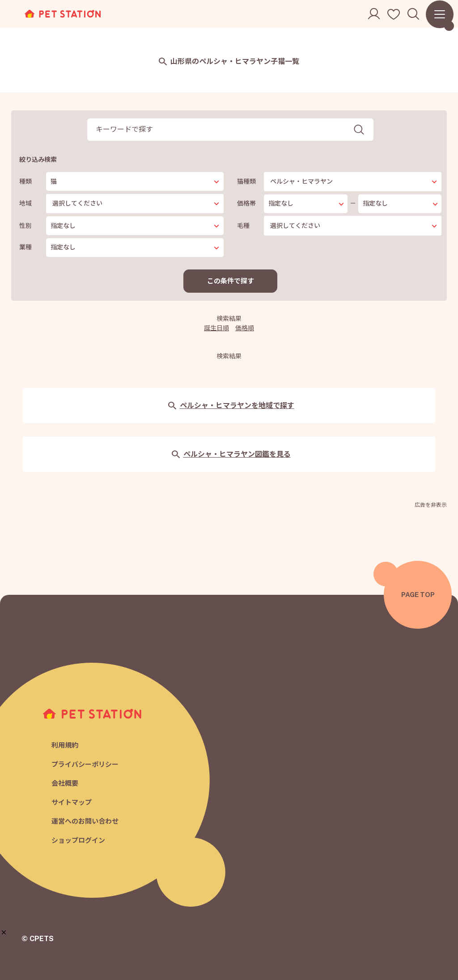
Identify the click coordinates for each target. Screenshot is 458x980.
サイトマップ (72, 802)
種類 (25, 181)
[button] (4, 932)
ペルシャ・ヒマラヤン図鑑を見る (231, 454)
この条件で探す (231, 281)
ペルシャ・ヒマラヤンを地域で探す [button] (231, 406)
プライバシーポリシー (85, 764)
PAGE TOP (418, 595)
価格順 (245, 328)
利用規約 (65, 745)
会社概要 (65, 783)
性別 (25, 226)
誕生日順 (216, 328)
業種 (25, 247)
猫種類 (246, 181)
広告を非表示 (431, 505)
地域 (25, 203)
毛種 (243, 226)
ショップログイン (78, 840)
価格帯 (246, 203)
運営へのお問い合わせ (85, 821)
